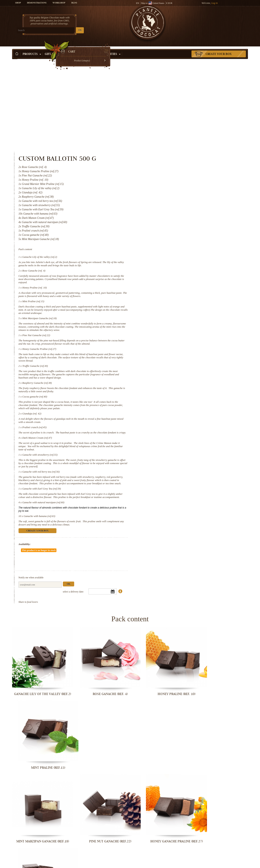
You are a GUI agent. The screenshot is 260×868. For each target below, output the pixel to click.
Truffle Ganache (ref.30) (171, 273)
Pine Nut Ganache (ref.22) (172, 242)
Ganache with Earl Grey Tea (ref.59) (177, 402)
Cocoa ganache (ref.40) (170, 303)
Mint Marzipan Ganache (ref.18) (175, 225)
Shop (18, 3)
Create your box (219, 48)
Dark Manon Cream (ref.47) (173, 348)
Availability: (160, 461)
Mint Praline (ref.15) (169, 208)
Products (32, 48)
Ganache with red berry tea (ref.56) (177, 382)
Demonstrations (37, 3)
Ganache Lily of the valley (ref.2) (175, 164)
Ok (204, 489)
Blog (74, 3)
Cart (218, 19)
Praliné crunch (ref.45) (170, 334)
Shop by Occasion (83, 48)
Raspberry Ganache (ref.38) (173, 290)
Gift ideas (54, 48)
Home (15, 56)
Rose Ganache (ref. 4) (170, 177)
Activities (111, 48)
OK (60, 30)
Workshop (59, 3)
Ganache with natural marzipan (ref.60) (179, 419)
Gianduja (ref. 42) (167, 320)
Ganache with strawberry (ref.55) (176, 365)
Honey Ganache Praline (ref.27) (175, 256)
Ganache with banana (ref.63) (175, 432)
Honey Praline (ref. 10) (170, 194)
